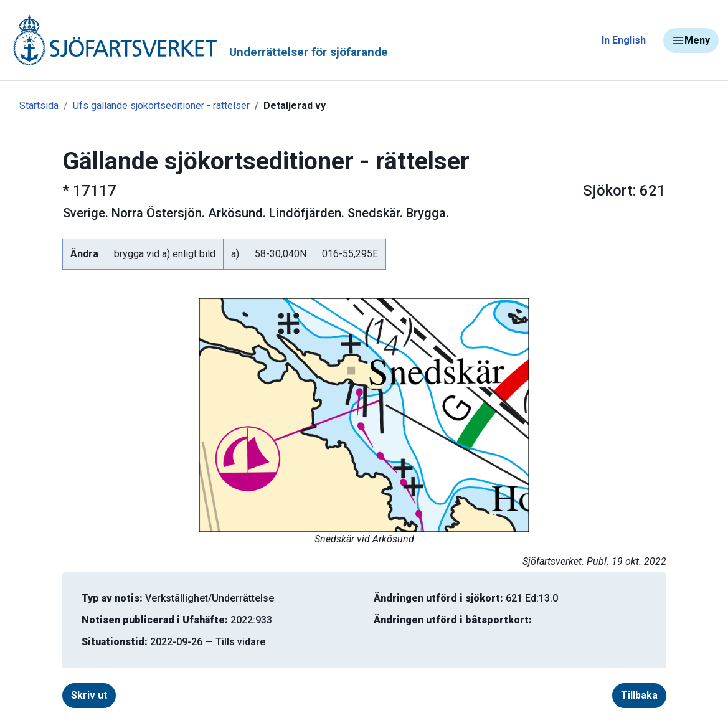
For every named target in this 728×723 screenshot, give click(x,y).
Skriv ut (89, 695)
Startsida (39, 106)
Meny (691, 40)
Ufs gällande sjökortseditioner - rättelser (161, 106)
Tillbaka (639, 695)
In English (624, 40)
